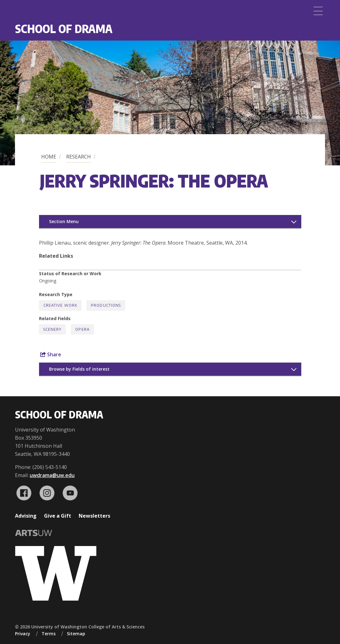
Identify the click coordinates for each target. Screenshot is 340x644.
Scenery (53, 329)
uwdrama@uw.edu (52, 475)
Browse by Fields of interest (79, 369)
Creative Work (60, 305)
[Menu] (318, 11)
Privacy (23, 634)
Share (51, 354)
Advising (26, 516)
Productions (106, 305)
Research (79, 157)
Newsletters (94, 516)
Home (49, 157)
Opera (82, 329)
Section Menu (64, 221)
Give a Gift (58, 516)
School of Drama (64, 29)
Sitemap (76, 634)
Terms (49, 634)
